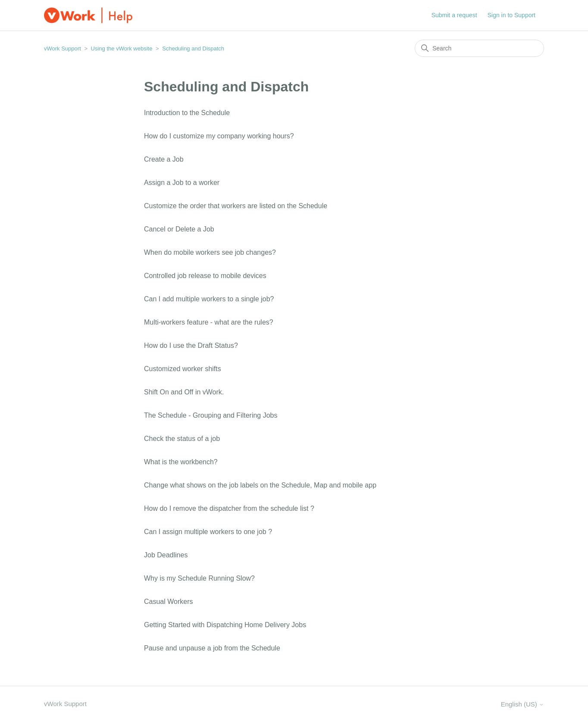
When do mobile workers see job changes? (210, 252)
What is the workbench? (181, 462)
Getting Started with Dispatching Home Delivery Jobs (225, 625)
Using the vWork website (122, 48)
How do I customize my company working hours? (219, 136)
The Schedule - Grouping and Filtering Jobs (211, 415)
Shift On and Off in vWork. (184, 392)
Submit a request (454, 15)
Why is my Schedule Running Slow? (199, 578)
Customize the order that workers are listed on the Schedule (236, 206)
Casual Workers (169, 602)
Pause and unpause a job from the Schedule (212, 648)
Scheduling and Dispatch (193, 48)
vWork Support (63, 48)
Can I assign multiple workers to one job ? (208, 532)
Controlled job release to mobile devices (205, 276)
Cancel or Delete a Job (179, 229)
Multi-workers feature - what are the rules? (209, 322)
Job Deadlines (166, 555)
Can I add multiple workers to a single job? (209, 299)
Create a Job (164, 159)
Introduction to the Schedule (187, 113)
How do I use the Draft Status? (191, 345)
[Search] (479, 48)
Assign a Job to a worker (182, 183)
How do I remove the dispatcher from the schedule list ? (229, 508)
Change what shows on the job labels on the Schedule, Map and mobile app (260, 485)
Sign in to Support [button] (511, 15)
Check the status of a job (182, 439)
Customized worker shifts (183, 369)
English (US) (522, 704)
